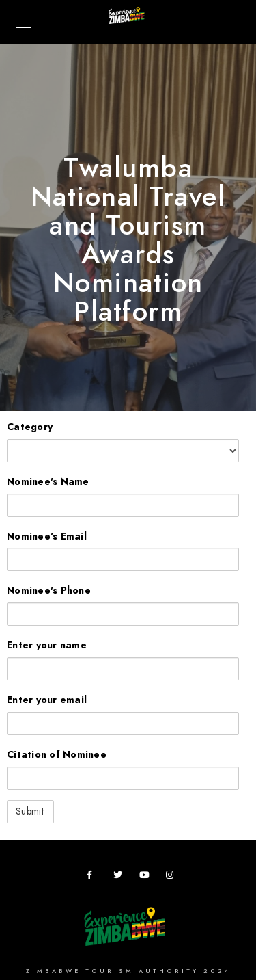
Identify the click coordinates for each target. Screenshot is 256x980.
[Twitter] (120, 877)
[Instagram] (173, 877)
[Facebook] (94, 877)
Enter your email (47, 700)
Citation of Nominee (57, 755)
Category (30, 427)
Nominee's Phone (49, 591)
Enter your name (47, 645)
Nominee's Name (48, 482)
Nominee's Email (47, 537)
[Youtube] (146, 877)
